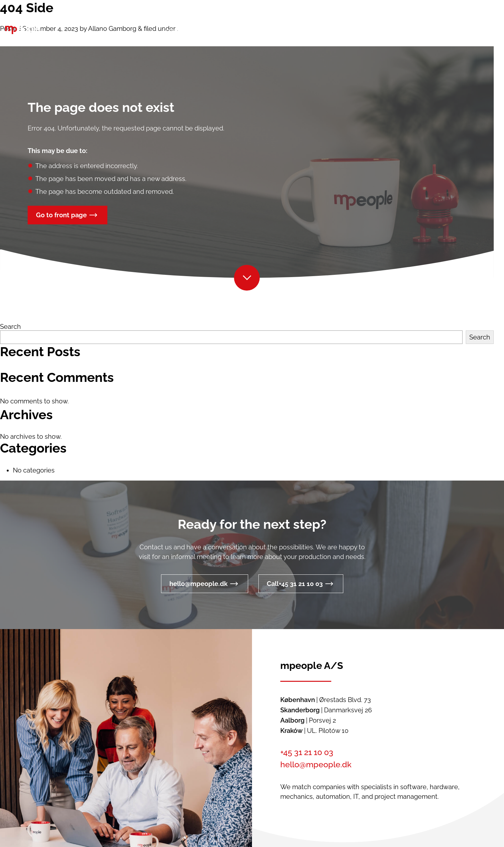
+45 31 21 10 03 (307, 752)
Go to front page (61, 215)
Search (10, 327)
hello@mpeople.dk (198, 584)
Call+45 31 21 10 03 (295, 584)
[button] (381, 30)
